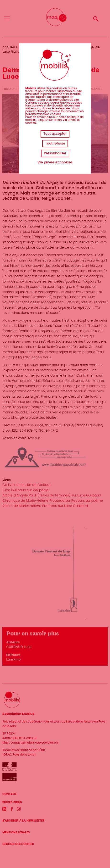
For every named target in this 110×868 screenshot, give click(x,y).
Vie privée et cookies (55, 162)
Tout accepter (55, 134)
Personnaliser (55, 153)
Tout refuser (55, 144)
